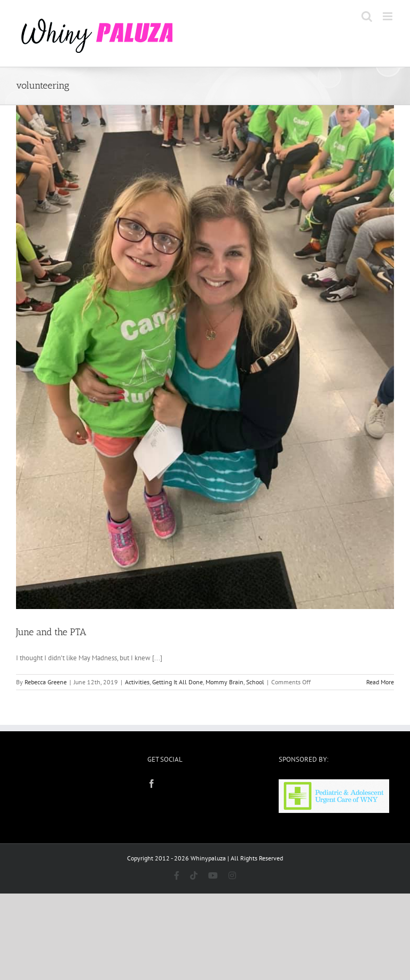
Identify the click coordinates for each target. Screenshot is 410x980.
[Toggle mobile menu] (388, 16)
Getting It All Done (178, 682)
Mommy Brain (224, 682)
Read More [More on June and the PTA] (380, 682)
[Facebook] (152, 784)
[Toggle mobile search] (367, 16)
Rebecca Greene (46, 682)
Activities (137, 682)
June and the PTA (51, 632)
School (255, 682)
